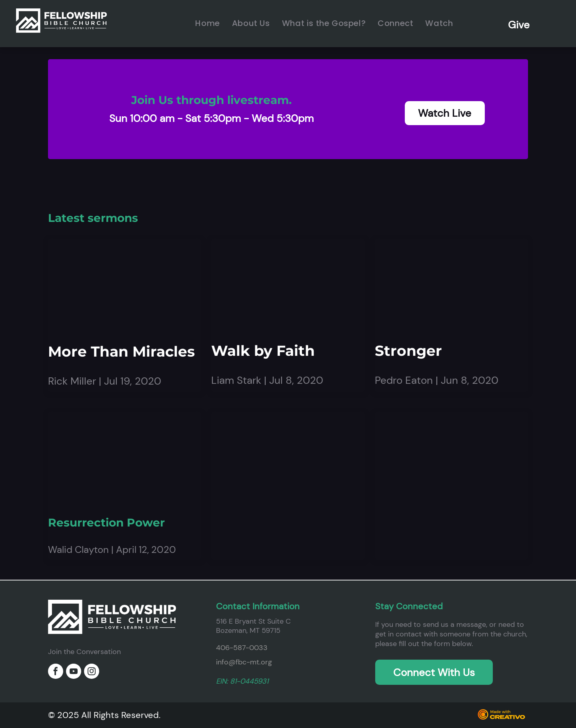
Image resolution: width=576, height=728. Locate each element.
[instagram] (92, 672)
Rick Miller (72, 381)
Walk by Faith (263, 351)
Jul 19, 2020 (133, 381)
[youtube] (74, 672)
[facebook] (56, 672)
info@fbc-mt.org (244, 662)
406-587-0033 (242, 648)
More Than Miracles (121, 351)
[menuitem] (207, 23)
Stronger (408, 351)
